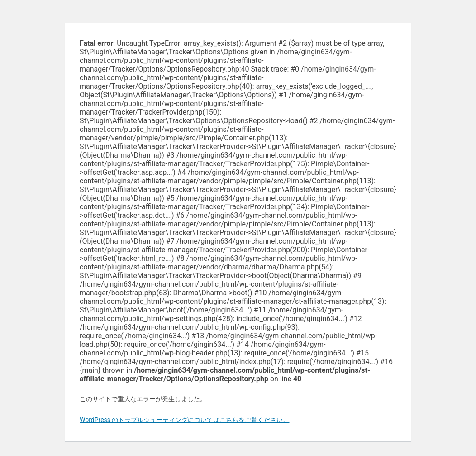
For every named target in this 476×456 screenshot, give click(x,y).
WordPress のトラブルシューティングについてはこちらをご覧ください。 (185, 420)
